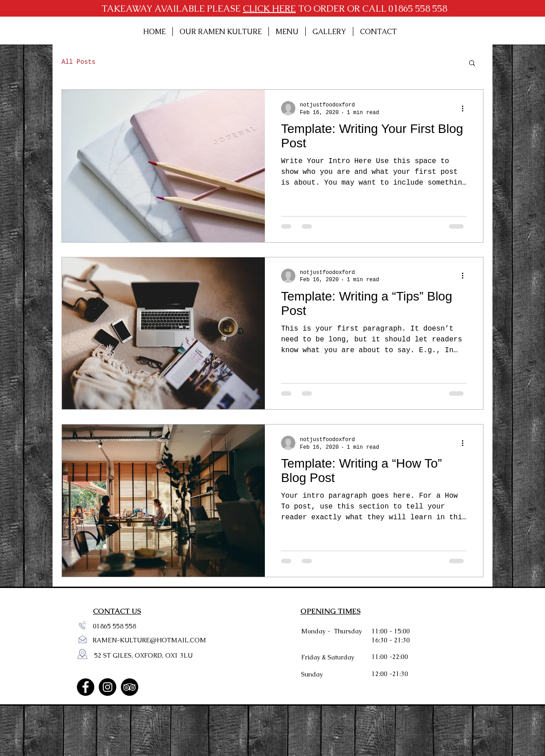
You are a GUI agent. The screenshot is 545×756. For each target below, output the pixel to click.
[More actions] (466, 108)
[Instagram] (108, 687)
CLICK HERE (269, 9)
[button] (472, 64)
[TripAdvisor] (130, 687)
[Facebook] (86, 687)
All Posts (79, 62)
